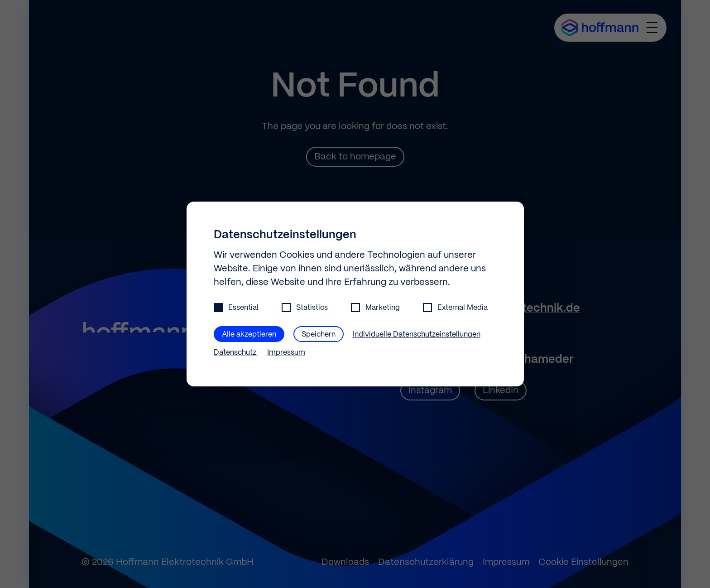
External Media (455, 308)
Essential (236, 308)
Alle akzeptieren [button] (249, 335)
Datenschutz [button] (236, 353)
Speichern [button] (319, 335)
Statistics (305, 308)
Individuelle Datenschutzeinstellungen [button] (417, 335)
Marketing (375, 308)
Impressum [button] (286, 353)
